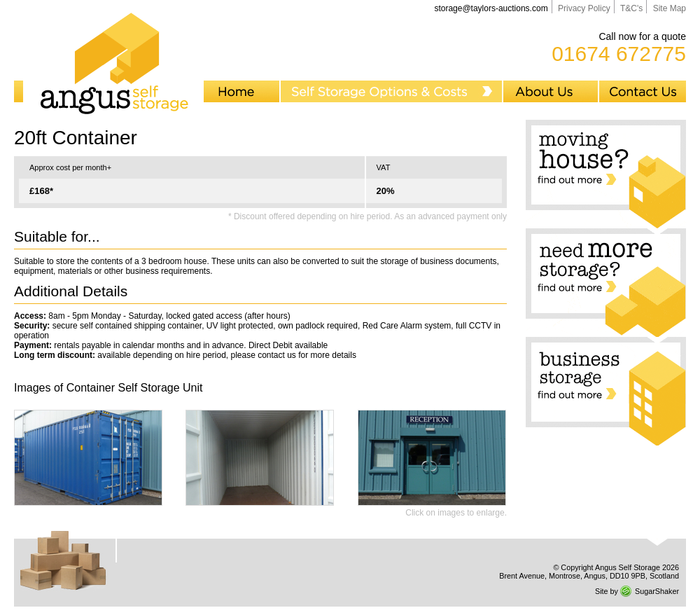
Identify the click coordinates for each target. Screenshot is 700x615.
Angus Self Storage (113, 60)
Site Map (670, 8)
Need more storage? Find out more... (606, 283)
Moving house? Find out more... (606, 174)
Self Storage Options (392, 91)
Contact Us (643, 91)
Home (242, 91)
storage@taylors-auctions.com (491, 8)
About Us (551, 91)
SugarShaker (657, 591)
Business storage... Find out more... (606, 391)
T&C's (631, 8)
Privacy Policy (584, 8)
